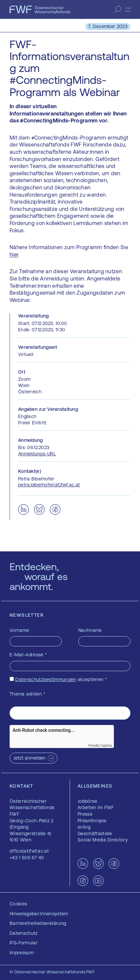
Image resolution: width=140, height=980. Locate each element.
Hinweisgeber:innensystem (39, 914)
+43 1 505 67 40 (27, 858)
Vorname (19, 630)
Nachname (90, 630)
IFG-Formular (24, 943)
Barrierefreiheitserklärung (38, 923)
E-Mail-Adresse (28, 655)
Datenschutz (24, 933)
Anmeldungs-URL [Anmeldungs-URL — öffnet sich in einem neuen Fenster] (37, 454)
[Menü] (128, 10)
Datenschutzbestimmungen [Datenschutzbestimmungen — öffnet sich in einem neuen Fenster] (46, 679)
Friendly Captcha (100, 746)
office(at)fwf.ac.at (29, 851)
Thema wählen (28, 694)
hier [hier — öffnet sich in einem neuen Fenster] (14, 254)
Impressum (22, 953)
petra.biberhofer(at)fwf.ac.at (49, 485)
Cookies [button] (18, 904)
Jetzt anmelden (30, 758)
